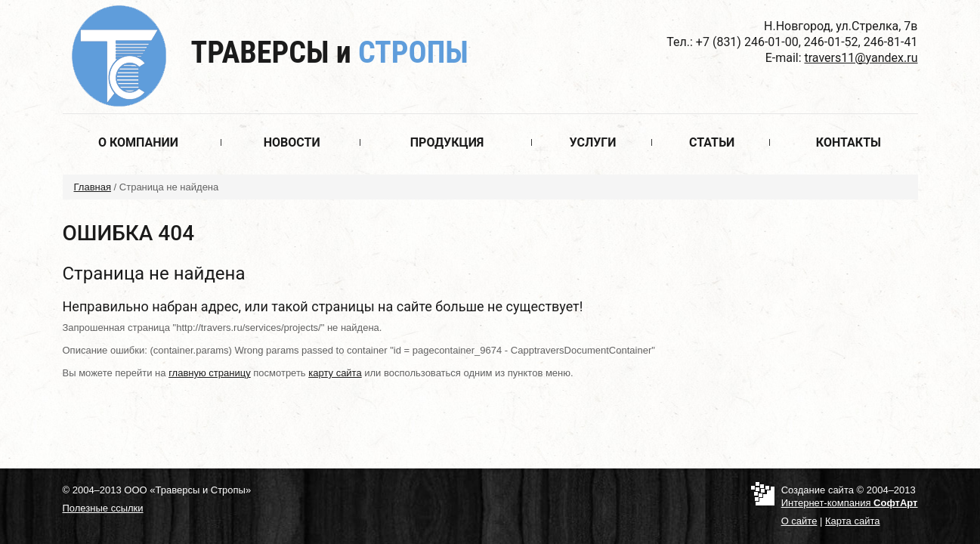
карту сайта (335, 373)
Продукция (447, 142)
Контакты (849, 142)
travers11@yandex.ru (861, 58)
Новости (292, 142)
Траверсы (330, 53)
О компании (138, 142)
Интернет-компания (850, 503)
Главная (93, 187)
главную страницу (210, 373)
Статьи (712, 142)
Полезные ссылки (103, 508)
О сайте (799, 521)
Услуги (593, 142)
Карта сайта (852, 521)
